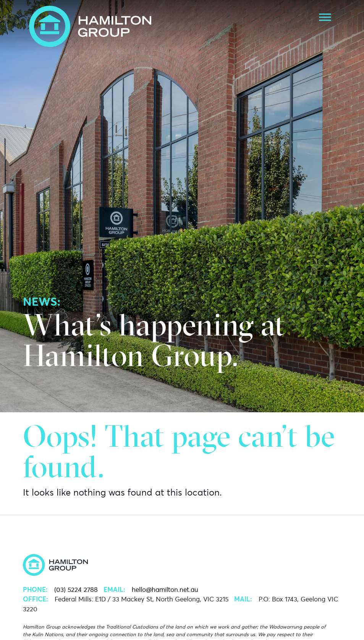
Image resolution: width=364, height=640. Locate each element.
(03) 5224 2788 (76, 590)
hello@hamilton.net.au (165, 590)
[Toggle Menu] (325, 17)
